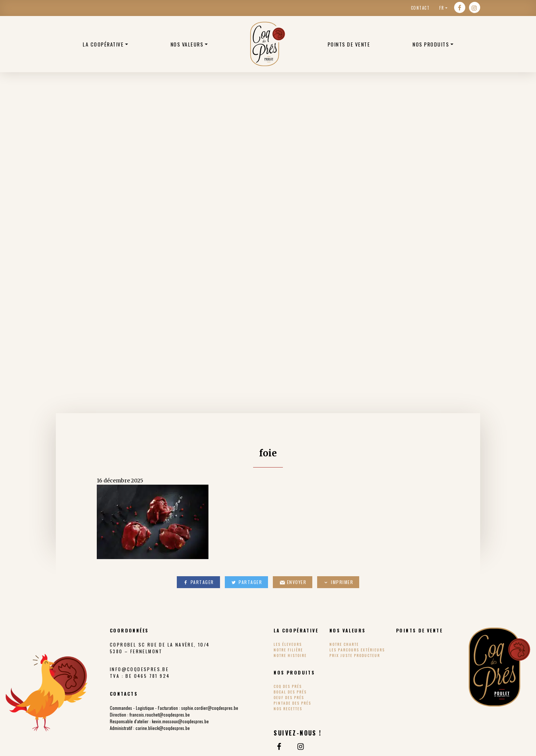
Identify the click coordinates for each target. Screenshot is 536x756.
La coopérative (103, 44)
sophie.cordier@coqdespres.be (210, 708)
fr (442, 8)
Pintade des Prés (292, 703)
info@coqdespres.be (139, 669)
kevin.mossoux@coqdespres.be (180, 721)
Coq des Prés (288, 686)
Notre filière (288, 650)
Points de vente (349, 44)
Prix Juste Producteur (355, 655)
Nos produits (431, 44)
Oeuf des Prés (289, 697)
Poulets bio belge (268, 44)
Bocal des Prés (290, 692)
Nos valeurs (187, 44)
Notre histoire (290, 655)
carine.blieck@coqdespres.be (163, 728)
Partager (198, 582)
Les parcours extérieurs (357, 650)
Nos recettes (288, 709)
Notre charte (344, 644)
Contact (420, 8)
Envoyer (293, 582)
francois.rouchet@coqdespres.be (160, 714)
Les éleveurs (288, 644)
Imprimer (338, 582)
